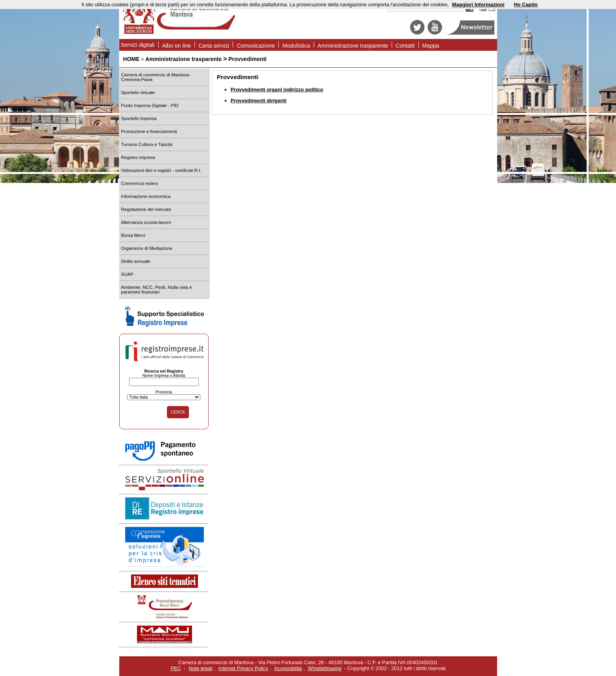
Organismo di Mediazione (147, 248)
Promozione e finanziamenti (149, 131)
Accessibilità (288, 668)
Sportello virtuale (138, 92)
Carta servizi (214, 46)
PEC (176, 668)
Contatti (405, 46)
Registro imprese (138, 157)
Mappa (431, 46)
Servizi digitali (138, 45)
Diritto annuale (136, 261)
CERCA (178, 412)
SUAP (127, 274)
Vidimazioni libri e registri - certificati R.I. (161, 170)
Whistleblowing (325, 668)
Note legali (200, 668)
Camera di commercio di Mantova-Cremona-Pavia (156, 77)
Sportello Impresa (139, 118)
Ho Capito (526, 5)
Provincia (164, 392)
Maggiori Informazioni (478, 5)
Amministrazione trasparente (353, 46)
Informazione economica (146, 196)
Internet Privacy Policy (243, 668)
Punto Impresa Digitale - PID (150, 105)
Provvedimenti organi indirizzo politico (277, 90)
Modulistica (296, 46)
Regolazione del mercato (146, 209)
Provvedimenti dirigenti (259, 101)
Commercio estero (140, 183)
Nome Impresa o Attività (164, 376)
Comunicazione (256, 46)
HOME (131, 59)
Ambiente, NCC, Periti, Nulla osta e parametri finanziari (157, 290)
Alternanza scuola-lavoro (146, 222)
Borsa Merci (133, 235)
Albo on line (177, 46)
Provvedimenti (247, 59)
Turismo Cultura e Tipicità (147, 144)
